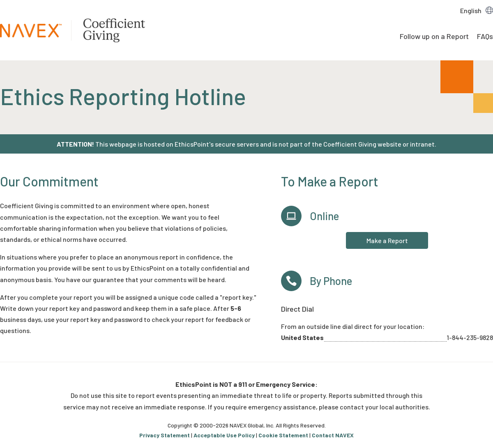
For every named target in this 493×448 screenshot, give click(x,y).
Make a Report (387, 240)
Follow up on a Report (434, 36)
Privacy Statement (165, 435)
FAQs (485, 36)
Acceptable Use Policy (224, 435)
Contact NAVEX (333, 435)
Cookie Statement (283, 435)
